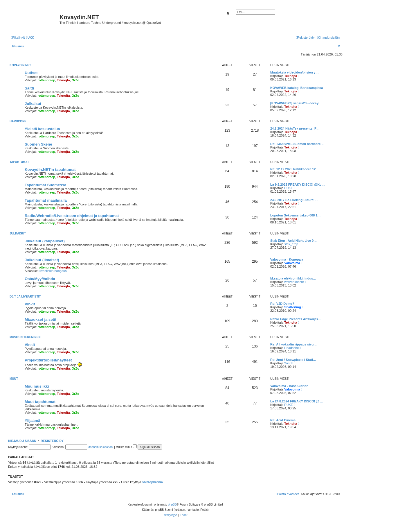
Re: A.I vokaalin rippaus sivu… (293, 344)
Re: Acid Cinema (283, 420)
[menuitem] (30, 37)
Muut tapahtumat (40, 402)
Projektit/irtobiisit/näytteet (48, 360)
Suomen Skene (38, 144)
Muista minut (126, 447)
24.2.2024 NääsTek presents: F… (295, 128)
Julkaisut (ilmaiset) (42, 260)
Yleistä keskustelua (42, 129)
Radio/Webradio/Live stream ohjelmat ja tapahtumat (72, 216)
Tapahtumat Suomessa (45, 185)
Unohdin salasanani (101, 447)
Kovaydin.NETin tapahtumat (50, 170)
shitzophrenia (152, 482)
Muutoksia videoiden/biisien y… (294, 72)
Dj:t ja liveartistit (25, 297)
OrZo (75, 80)
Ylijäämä (33, 421)
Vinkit (30, 304)
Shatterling (292, 307)
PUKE (289, 188)
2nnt (287, 363)
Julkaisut (33, 104)
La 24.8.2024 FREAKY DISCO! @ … (297, 401)
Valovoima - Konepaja (287, 259)
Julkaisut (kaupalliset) (45, 241)
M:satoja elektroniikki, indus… (293, 278)
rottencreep (46, 80)
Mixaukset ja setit (40, 319)
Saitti (29, 88)
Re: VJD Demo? (282, 304)
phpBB (172, 505)
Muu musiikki (37, 386)
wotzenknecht (294, 282)
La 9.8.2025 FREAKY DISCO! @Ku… (298, 185)
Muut (14, 379)
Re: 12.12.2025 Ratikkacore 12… (295, 169)
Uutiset (31, 73)
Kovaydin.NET (20, 65)
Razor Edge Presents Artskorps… (296, 319)
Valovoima (292, 263)
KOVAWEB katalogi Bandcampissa (297, 88)
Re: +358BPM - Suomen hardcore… (297, 144)
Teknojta (63, 80)
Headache (291, 348)
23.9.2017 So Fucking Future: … (294, 200)
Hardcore (18, 121)
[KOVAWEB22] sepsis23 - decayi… (296, 103)
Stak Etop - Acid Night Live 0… (293, 241)
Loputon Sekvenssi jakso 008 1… (296, 215)
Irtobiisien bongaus (53, 271)
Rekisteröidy (52, 441)
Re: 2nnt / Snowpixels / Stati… (293, 360)
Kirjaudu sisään (22, 441)
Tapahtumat (19, 162)
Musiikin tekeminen (25, 337)
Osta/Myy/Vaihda (40, 279)
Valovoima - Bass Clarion (289, 386)
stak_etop (291, 244)
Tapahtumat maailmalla (46, 200)
